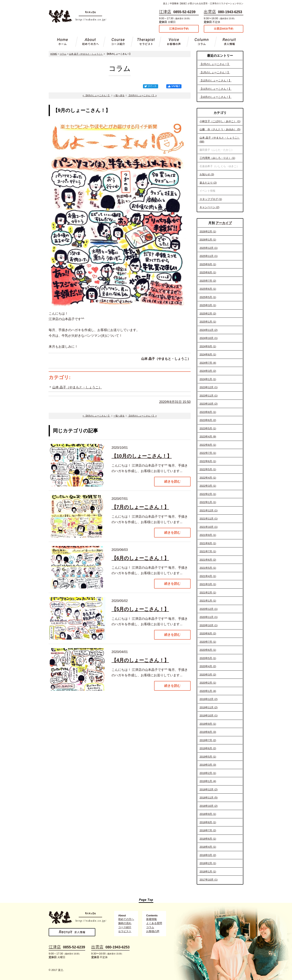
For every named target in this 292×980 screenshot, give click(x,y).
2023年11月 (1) (209, 396)
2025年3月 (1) (208, 305)
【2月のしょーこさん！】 (215, 64)
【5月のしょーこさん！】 (140, 609)
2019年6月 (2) (208, 748)
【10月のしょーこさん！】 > (142, 95)
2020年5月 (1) (208, 658)
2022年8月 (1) (208, 445)
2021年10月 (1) (209, 527)
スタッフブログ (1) (211, 199)
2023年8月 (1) (208, 412)
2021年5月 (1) (208, 568)
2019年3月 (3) (208, 765)
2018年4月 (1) (208, 847)
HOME (54, 54)
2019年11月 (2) (209, 707)
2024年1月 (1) (208, 379)
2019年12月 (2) (209, 699)
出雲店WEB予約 (224, 29)
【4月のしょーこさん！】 (140, 660)
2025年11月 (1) (209, 256)
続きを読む (172, 481)
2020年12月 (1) (209, 609)
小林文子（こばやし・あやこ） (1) (220, 121)
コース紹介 (125, 927)
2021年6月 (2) (208, 560)
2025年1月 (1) (208, 322)
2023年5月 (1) (208, 428)
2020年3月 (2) (208, 675)
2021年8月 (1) (208, 543)
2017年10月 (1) (209, 880)
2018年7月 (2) (208, 830)
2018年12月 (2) (209, 789)
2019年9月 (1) (208, 724)
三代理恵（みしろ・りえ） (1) (217, 158)
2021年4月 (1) (208, 576)
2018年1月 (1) (208, 872)
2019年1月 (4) (208, 781)
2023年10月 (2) (209, 404)
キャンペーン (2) (209, 207)
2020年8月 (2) (208, 633)
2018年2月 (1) (208, 863)
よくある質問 (154, 923)
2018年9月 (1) (208, 814)
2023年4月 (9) (208, 437)
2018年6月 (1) (208, 839)
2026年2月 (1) (208, 231)
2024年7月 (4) (208, 363)
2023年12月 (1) (209, 387)
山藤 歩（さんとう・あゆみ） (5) (220, 129)
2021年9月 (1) (208, 535)
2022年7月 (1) (208, 453)
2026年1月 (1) (208, 240)
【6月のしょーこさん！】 (140, 558)
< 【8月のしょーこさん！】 (96, 95)
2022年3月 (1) (208, 486)
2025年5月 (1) (208, 297)
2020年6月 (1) (208, 650)
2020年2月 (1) (208, 683)
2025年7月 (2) (208, 281)
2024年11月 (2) (209, 330)
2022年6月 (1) (208, 461)
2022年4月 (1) (208, 478)
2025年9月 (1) (208, 264)
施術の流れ (125, 923)
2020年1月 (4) (208, 691)
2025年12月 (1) (209, 248)
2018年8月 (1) (208, 822)
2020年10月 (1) (209, 625)
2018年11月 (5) (209, 798)
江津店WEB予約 (179, 29)
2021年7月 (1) (208, 551)
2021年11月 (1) (209, 519)
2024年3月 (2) (208, 371)
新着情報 (151, 919)
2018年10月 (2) (209, 806)
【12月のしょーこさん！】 (215, 81)
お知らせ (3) (207, 174)
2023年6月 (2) (208, 420)
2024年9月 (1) (208, 346)
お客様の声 (153, 931)
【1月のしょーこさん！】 (215, 72)
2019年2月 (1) (208, 773)
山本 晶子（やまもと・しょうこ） (86, 54)
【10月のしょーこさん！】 (215, 97)
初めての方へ (126, 919)
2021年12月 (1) (209, 510)
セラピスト (125, 931)
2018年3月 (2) (208, 855)
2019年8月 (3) (208, 732)
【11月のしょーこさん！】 (215, 89)
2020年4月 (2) (208, 666)
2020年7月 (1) (208, 642)
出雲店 (210, 12)
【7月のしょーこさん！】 (140, 507)
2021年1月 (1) (208, 601)
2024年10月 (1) (209, 338)
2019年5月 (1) (208, 757)
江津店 (165, 12)
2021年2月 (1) (208, 593)
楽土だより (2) (208, 183)
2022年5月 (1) (208, 469)
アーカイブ (224, 223)
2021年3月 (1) (208, 584)
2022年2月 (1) (208, 494)
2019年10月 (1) (209, 715)
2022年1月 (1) (208, 502)
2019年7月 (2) (208, 740)
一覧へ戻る (119, 95)
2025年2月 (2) (208, 314)
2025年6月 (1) (208, 289)
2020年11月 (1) (209, 617)
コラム (63, 54)
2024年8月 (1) (208, 354)
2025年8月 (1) (208, 272)
